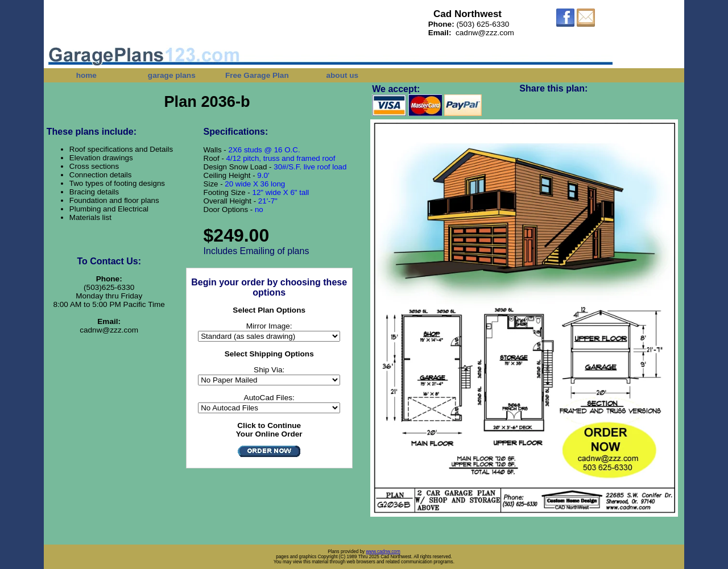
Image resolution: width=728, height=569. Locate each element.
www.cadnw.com (383, 552)
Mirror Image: (269, 326)
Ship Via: (269, 370)
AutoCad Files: (269, 398)
